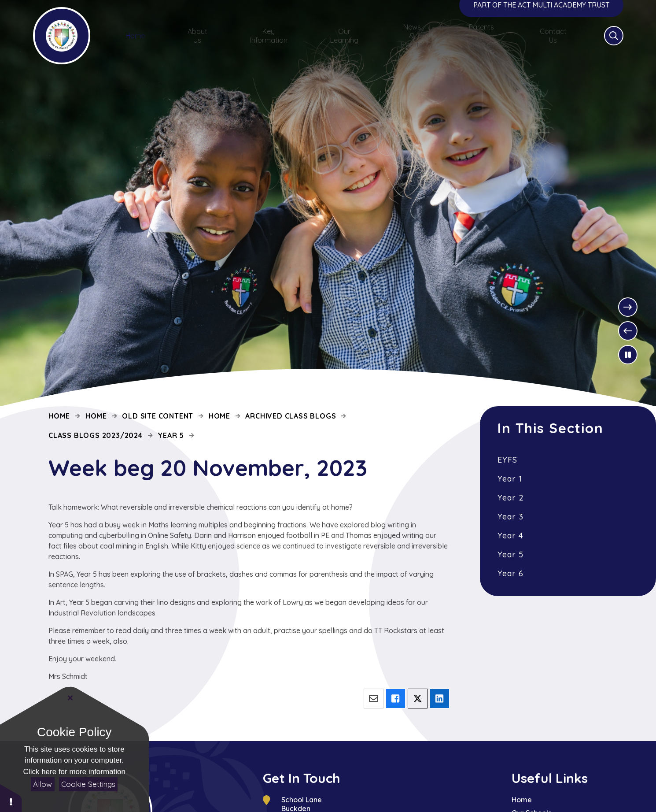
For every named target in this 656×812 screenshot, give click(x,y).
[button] (11, 798)
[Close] (70, 698)
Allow (42, 784)
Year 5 (171, 435)
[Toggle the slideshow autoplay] (628, 355)
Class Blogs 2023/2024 (96, 435)
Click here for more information (74, 772)
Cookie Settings (88, 784)
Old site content (158, 416)
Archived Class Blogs (291, 416)
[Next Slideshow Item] (628, 307)
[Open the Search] (614, 47)
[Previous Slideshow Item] (628, 331)
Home (59, 416)
